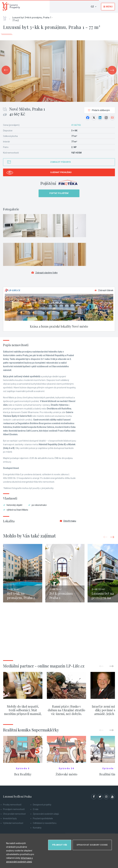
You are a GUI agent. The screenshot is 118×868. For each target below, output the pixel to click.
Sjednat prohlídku (61, 172)
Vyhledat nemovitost (13, 823)
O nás (36, 809)
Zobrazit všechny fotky (45, 273)
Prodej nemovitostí (12, 805)
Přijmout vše (60, 845)
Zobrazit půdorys (61, 162)
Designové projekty (42, 805)
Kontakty (37, 828)
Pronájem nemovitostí (14, 809)
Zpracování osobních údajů (46, 814)
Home (6, 17)
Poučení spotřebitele (43, 818)
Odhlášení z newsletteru (45, 823)
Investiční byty (10, 818)
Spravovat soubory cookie (92, 845)
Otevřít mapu (68, 521)
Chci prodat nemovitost (14, 814)
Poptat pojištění (59, 193)
